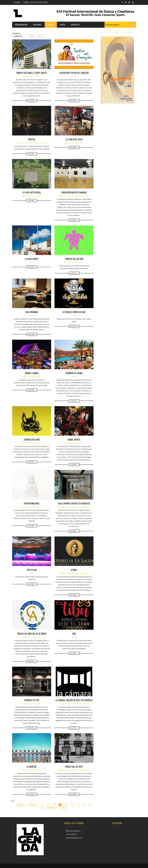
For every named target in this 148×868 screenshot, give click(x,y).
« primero (20, 805)
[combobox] (120, 25)
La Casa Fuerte (32, 259)
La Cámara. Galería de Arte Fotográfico (74, 700)
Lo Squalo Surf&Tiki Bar (74, 312)
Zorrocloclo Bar (32, 440)
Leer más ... (32, 101)
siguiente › (51, 808)
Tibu (74, 634)
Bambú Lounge (32, 373)
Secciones (37, 25)
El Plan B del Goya (74, 139)
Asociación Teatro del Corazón (74, 73)
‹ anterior (33, 805)
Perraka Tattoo (32, 700)
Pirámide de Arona (74, 373)
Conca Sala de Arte (74, 767)
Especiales (75, 25)
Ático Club (32, 570)
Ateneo (74, 570)
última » (63, 808)
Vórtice (32, 139)
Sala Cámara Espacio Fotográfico (74, 503)
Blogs (63, 25)
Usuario (17, 2)
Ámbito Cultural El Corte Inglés (32, 73)
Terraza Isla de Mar (74, 259)
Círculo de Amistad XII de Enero (32, 634)
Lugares (51, 25)
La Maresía (32, 767)
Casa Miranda (32, 312)
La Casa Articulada (32, 192)
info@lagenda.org (75, 838)
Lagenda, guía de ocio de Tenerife (36, 2)
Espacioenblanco (32, 503)
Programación (21, 25)
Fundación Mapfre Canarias (74, 192)
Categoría (16, 33)
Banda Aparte (74, 440)
